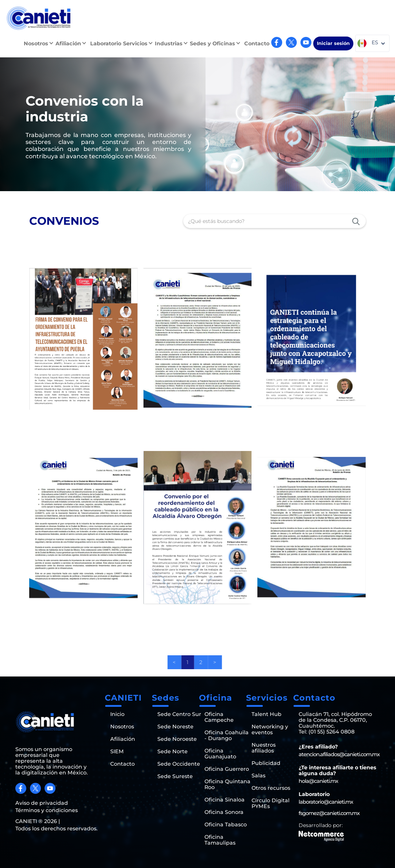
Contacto (257, 43)
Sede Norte (172, 751)
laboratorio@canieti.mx (326, 802)
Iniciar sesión (333, 43)
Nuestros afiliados (264, 748)
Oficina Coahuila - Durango (227, 735)
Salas (258, 776)
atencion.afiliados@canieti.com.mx (339, 754)
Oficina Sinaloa (225, 800)
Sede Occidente (179, 764)
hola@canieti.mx (318, 781)
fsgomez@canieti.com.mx (329, 813)
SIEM (117, 751)
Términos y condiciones (47, 810)
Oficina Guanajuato (220, 754)
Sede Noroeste (177, 739)
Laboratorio (106, 43)
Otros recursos (271, 788)
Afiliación (123, 739)
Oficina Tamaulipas (220, 840)
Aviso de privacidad (42, 803)
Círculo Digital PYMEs (271, 803)
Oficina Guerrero (227, 769)
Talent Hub (266, 714)
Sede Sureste (175, 776)
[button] (40, 43)
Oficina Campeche (219, 717)
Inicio (117, 714)
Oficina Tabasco (226, 825)
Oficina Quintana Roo (227, 784)
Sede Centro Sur (179, 714)
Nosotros (122, 727)
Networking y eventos (270, 729)
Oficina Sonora (224, 812)
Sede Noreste (175, 727)
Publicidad (266, 763)
